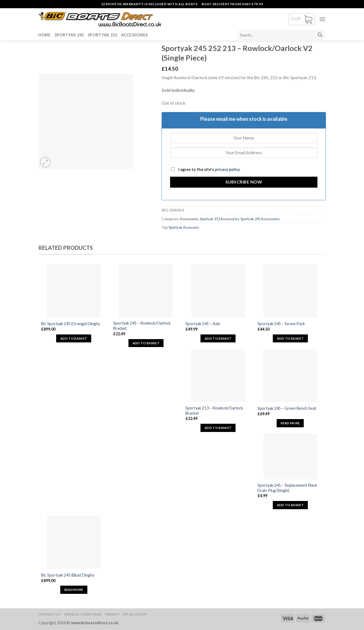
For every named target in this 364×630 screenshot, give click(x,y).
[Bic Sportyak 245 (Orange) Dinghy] (74, 291)
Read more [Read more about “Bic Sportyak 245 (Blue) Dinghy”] (74, 590)
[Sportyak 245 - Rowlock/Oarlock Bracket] (146, 291)
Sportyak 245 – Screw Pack (281, 324)
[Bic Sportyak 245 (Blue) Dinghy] (74, 542)
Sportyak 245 (69, 35)
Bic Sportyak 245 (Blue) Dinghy (68, 575)
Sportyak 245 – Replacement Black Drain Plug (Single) (287, 488)
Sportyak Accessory (184, 227)
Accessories (134, 35)
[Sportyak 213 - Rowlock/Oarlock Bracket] (218, 375)
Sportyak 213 (102, 35)
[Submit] (320, 35)
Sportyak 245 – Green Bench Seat (287, 408)
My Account (135, 614)
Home (45, 35)
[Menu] (322, 19)
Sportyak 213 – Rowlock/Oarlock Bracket (214, 411)
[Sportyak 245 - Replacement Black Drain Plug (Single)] (290, 456)
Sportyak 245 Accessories (260, 219)
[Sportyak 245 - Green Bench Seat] (290, 375)
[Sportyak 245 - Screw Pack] (290, 291)
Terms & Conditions (83, 614)
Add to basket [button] (74, 338)
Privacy (112, 614)
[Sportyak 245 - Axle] (218, 291)
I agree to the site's (206, 169)
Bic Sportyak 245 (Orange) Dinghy (71, 324)
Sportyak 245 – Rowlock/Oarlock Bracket (142, 326)
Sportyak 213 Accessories (220, 219)
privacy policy (227, 169)
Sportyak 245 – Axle (203, 324)
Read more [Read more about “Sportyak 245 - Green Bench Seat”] (290, 423)
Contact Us (49, 614)
